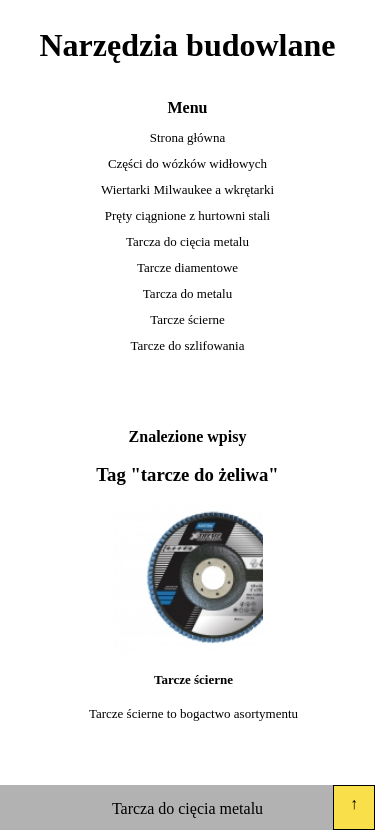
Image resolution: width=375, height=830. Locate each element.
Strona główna (187, 137)
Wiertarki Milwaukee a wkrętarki (187, 189)
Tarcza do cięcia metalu (187, 241)
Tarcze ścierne (187, 319)
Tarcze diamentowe (187, 267)
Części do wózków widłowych (187, 163)
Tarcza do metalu (187, 293)
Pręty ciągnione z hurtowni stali (187, 215)
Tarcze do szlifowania (188, 345)
